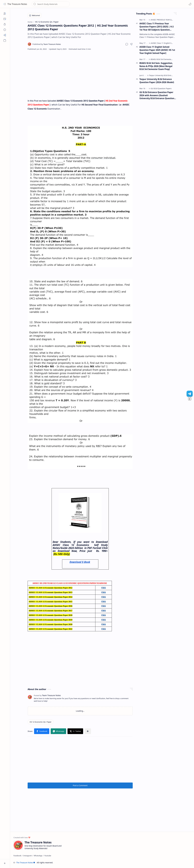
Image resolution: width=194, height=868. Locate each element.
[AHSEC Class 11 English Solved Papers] (166, 43)
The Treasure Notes (17, 4)
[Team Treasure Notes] (47, 44)
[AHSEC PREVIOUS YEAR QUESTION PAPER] (168, 20)
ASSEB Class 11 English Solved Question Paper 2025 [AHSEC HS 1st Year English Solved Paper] (157, 50)
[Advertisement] (80, 75)
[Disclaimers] (5, 30)
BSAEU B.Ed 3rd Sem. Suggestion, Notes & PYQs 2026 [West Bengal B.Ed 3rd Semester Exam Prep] (156, 66)
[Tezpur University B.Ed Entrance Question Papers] (169, 75)
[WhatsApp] (38, 856)
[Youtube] (48, 856)
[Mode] (190, 4)
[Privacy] (5, 24)
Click (104, 588)
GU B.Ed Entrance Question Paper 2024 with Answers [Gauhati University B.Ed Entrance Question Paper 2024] (157, 95)
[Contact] (5, 19)
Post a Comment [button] (80, 785)
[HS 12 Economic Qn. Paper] (41, 722)
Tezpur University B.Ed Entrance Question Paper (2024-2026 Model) (157, 81)
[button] (5, 4)
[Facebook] (17, 856)
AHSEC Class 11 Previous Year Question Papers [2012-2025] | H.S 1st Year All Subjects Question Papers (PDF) (157, 27)
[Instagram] (28, 856)
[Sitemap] (5, 35)
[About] (5, 14)
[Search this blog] (51, 4)
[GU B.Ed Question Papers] (161, 88)
